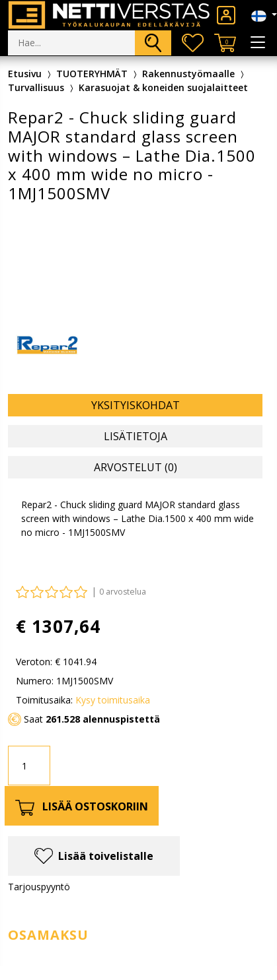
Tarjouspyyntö (39, 887)
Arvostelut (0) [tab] (136, 467)
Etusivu (25, 74)
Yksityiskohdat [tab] (136, 405)
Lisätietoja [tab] (136, 436)
